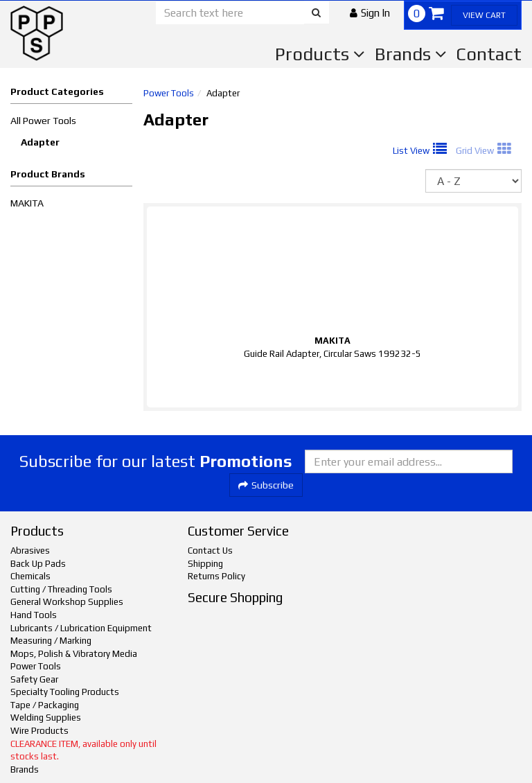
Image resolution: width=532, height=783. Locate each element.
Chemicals (30, 576)
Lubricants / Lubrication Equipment (81, 628)
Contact (489, 54)
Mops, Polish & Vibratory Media (74, 654)
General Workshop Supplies (67, 602)
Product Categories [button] (57, 91)
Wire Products (39, 731)
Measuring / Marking (51, 641)
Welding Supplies (46, 718)
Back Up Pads (38, 564)
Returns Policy (216, 576)
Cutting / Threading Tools (61, 589)
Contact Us (210, 551)
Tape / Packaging (45, 705)
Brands (411, 54)
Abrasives (30, 551)
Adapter (40, 142)
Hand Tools (34, 615)
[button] (370, 13)
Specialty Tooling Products (65, 692)
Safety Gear (34, 679)
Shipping (205, 564)
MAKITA (27, 203)
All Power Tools (43, 121)
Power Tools (169, 93)
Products (320, 54)
